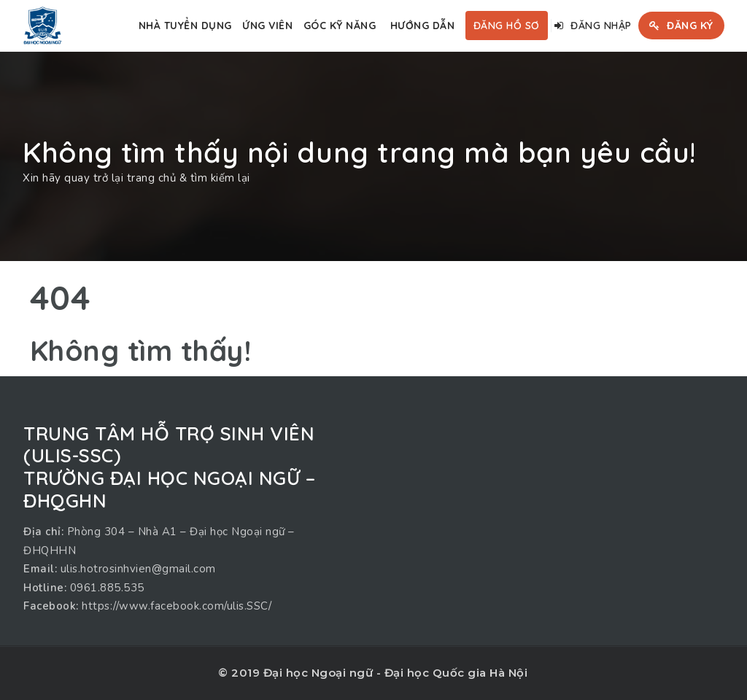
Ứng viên (267, 26)
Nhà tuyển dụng (185, 26)
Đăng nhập (593, 26)
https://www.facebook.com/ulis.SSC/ (177, 606)
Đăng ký (681, 26)
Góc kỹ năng (340, 26)
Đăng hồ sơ (507, 26)
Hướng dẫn (423, 26)
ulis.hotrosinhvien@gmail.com (138, 569)
